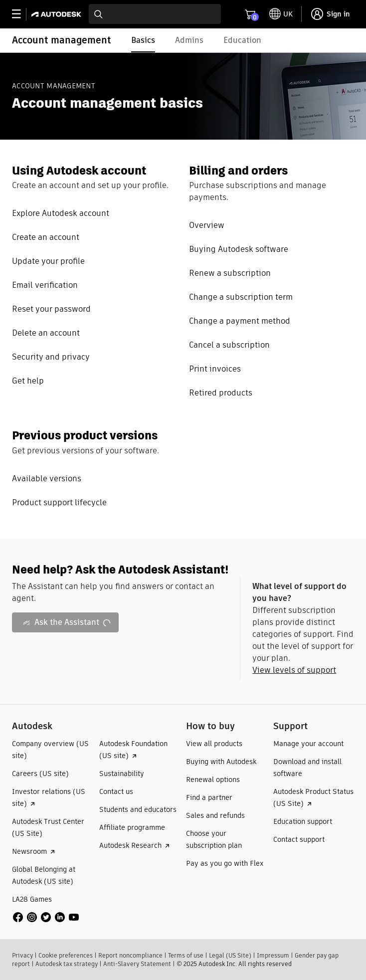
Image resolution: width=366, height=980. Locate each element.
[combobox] (155, 14)
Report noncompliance (130, 955)
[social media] (46, 917)
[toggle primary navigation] (22, 14)
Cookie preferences (66, 955)
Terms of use (186, 955)
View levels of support (294, 670)
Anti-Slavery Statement (137, 964)
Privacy (22, 955)
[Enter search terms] (155, 14)
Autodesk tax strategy (67, 964)
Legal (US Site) (230, 955)
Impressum (273, 955)
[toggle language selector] (281, 14)
